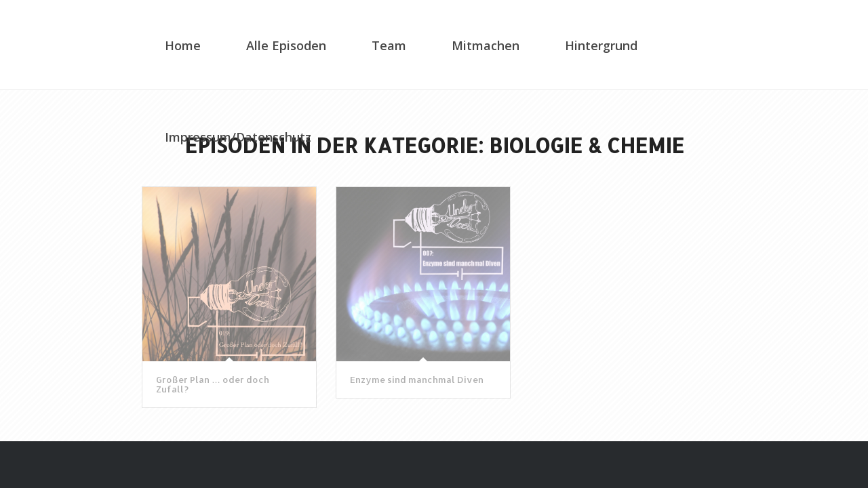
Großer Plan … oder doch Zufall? (213, 384)
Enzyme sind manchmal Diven (417, 380)
